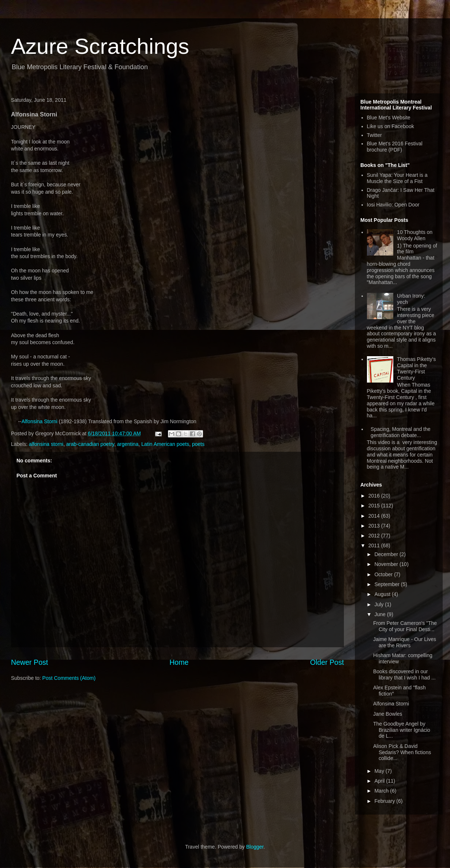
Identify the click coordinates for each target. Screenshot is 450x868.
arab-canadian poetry (90, 444)
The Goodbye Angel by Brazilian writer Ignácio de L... (402, 730)
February (385, 801)
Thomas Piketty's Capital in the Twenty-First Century (416, 368)
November (387, 564)
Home (179, 662)
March (382, 791)
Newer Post (29, 662)
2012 (375, 536)
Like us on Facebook (391, 126)
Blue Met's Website (389, 118)
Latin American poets (165, 444)
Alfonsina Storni (40, 421)
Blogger (255, 847)
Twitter (374, 135)
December (387, 554)
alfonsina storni (46, 444)
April (380, 781)
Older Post (327, 662)
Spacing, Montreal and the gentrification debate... (400, 432)
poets (198, 444)
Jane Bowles (388, 714)
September (387, 584)
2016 (375, 496)
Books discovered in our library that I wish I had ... (404, 675)
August (383, 594)
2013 (375, 526)
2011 (375, 545)
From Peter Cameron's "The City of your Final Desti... (405, 626)
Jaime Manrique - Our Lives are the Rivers (405, 642)
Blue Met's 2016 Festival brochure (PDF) (395, 147)
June (380, 614)
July (380, 604)
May (380, 771)
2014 (375, 516)
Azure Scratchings (100, 46)
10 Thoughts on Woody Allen (415, 235)
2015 (375, 506)
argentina (128, 444)
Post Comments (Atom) (69, 678)
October (384, 574)
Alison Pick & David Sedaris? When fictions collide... (402, 752)
